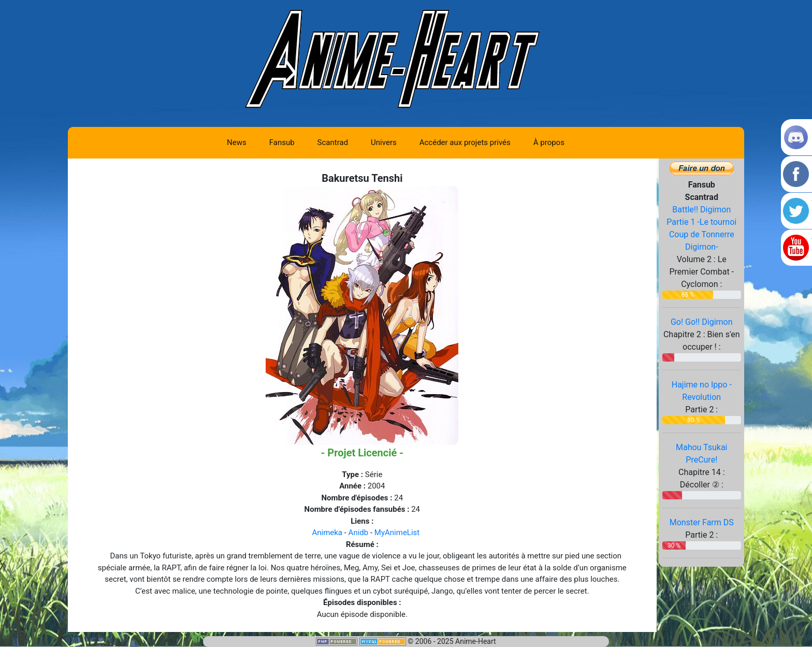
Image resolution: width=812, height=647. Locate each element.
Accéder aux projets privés (465, 142)
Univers (384, 142)
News (237, 142)
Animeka (327, 533)
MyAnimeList (397, 533)
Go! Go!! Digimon (702, 322)
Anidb (359, 533)
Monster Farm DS (702, 522)
